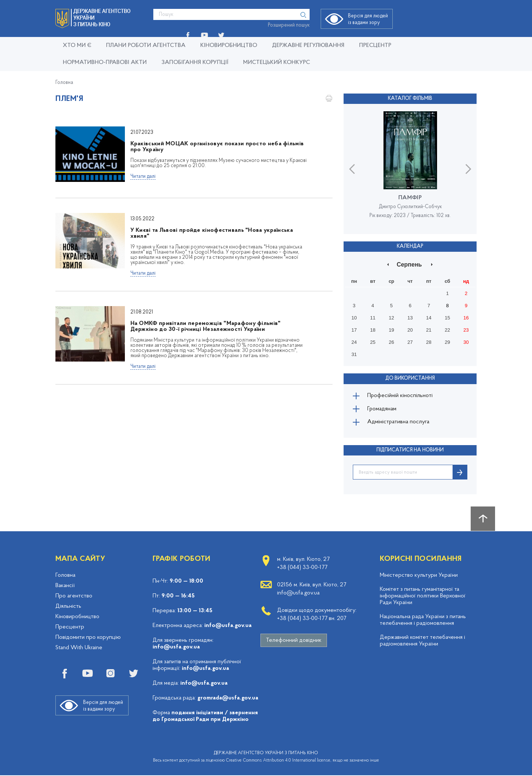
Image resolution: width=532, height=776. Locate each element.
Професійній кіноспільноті (400, 396)
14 (429, 318)
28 (429, 342)
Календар (410, 246)
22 (447, 330)
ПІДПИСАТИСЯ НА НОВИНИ (410, 451)
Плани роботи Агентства (146, 45)
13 (410, 318)
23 (466, 330)
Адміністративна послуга (399, 423)
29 (447, 342)
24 (354, 342)
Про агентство (74, 597)
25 (373, 342)
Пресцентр (375, 45)
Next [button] (468, 169)
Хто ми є (77, 45)
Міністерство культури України (419, 576)
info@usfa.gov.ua (228, 626)
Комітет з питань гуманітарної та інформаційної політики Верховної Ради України (423, 597)
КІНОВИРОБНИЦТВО (229, 45)
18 (373, 330)
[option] (410, 169)
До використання (410, 378)
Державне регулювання (308, 45)
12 (391, 318)
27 (410, 342)
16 (466, 318)
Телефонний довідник (294, 641)
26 (391, 342)
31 (354, 354)
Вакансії (65, 586)
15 (447, 318)
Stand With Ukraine (79, 648)
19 (391, 330)
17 (354, 330)
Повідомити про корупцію (88, 638)
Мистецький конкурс (277, 62)
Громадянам (382, 409)
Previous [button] (352, 169)
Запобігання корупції (195, 62)
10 (354, 318)
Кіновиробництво (77, 617)
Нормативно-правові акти (105, 62)
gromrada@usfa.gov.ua (228, 699)
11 (373, 318)
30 (466, 342)
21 (429, 330)
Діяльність (68, 607)
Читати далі (143, 177)
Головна (64, 83)
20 (410, 330)
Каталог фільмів (410, 99)
